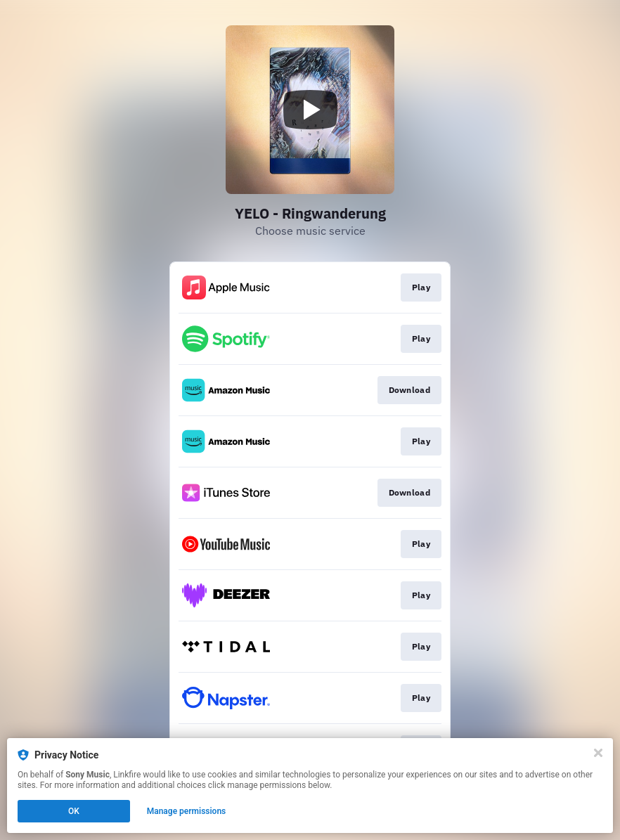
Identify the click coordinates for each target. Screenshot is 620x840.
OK (74, 811)
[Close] (598, 753)
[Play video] (310, 110)
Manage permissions (187, 811)
